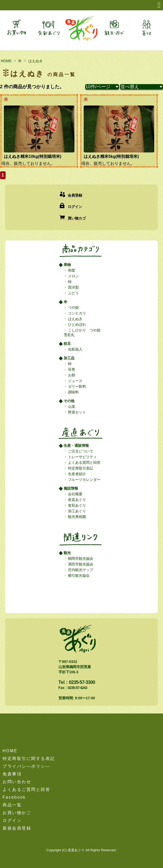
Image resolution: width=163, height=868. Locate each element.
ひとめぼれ (77, 325)
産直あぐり (77, 500)
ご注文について (80, 451)
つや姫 (73, 307)
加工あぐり (77, 511)
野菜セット (77, 412)
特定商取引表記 (80, 468)
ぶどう (73, 293)
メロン (73, 276)
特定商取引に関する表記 (29, 759)
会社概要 (75, 494)
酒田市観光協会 (80, 564)
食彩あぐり (77, 505)
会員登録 (75, 195)
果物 (67, 265)
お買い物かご (17, 813)
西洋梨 (73, 287)
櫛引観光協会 (79, 575)
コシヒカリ (77, 313)
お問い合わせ (17, 782)
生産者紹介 (77, 474)
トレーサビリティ (82, 457)
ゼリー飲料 (77, 386)
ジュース (75, 381)
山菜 (71, 407)
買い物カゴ (77, 218)
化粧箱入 (75, 349)
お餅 (71, 375)
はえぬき (36, 61)
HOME (6, 61)
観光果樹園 (77, 517)
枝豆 (67, 344)
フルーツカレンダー (84, 480)
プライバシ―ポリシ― (26, 766)
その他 (69, 401)
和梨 (71, 270)
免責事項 (12, 774)
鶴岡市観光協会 (80, 558)
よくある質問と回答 (84, 463)
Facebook (14, 797)
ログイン (75, 207)
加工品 (69, 358)
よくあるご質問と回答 (26, 789)
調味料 (73, 392)
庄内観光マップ (80, 570)
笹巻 (71, 369)
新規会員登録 (17, 828)
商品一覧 (12, 805)
